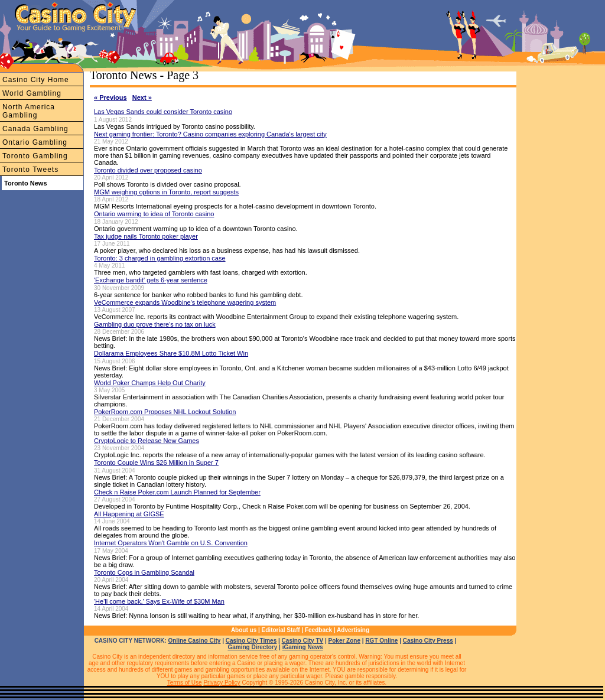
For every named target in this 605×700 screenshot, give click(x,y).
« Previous (110, 97)
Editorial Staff (281, 630)
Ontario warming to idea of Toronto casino (154, 214)
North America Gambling (29, 111)
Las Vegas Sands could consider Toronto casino (163, 112)
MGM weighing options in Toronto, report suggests (166, 192)
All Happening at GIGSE (129, 514)
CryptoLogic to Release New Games (147, 441)
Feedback (318, 630)
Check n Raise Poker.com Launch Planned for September (177, 492)
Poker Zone (344, 641)
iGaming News (303, 647)
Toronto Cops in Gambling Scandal (144, 572)
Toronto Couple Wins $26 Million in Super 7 (156, 463)
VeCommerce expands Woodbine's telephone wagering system (185, 302)
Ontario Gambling (35, 142)
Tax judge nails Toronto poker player (146, 236)
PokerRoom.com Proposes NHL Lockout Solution (165, 412)
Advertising (353, 630)
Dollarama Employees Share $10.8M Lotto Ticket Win (171, 353)
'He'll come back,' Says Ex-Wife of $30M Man (159, 601)
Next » (142, 97)
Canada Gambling (35, 129)
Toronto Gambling (35, 156)
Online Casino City (194, 641)
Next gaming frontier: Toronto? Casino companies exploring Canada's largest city (210, 134)
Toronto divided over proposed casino (148, 170)
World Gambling (32, 93)
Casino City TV (303, 641)
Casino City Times (251, 641)
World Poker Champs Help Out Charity (150, 383)
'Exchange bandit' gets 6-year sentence (151, 280)
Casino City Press (428, 641)
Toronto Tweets (30, 170)
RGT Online (381, 641)
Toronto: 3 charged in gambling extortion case (160, 258)
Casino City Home (36, 80)
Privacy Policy (222, 683)
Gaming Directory (252, 647)
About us (244, 630)
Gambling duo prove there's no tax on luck (155, 324)
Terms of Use (185, 683)
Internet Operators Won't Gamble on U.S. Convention (171, 543)
